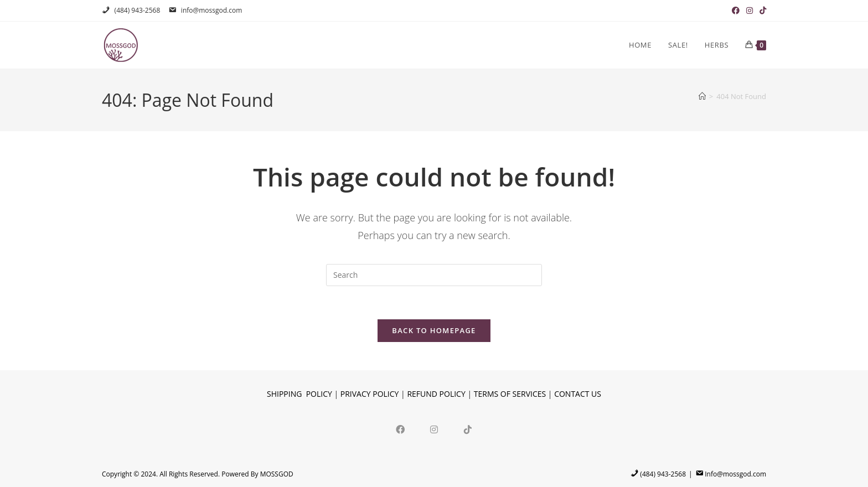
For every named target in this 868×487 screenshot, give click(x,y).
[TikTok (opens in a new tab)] (761, 11)
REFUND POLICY (436, 394)
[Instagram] (434, 429)
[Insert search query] (434, 275)
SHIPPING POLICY (299, 394)
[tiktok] (468, 429)
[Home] (702, 96)
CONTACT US (578, 394)
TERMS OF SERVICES (510, 394)
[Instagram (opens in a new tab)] (750, 11)
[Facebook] (401, 429)
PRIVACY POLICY (370, 394)
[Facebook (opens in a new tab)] (736, 11)
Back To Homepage (434, 331)
